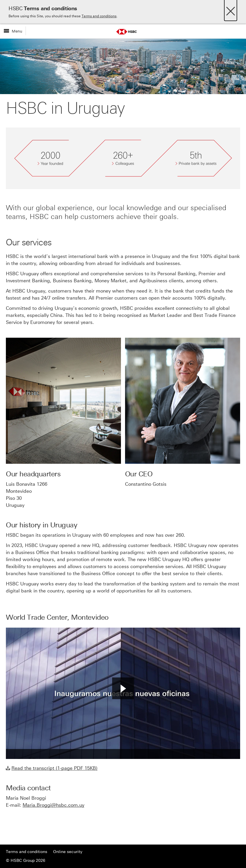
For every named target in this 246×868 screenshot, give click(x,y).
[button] (123, 688)
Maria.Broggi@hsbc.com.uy (53, 805)
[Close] (231, 10)
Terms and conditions (99, 16)
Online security (68, 852)
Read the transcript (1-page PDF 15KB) (54, 768)
